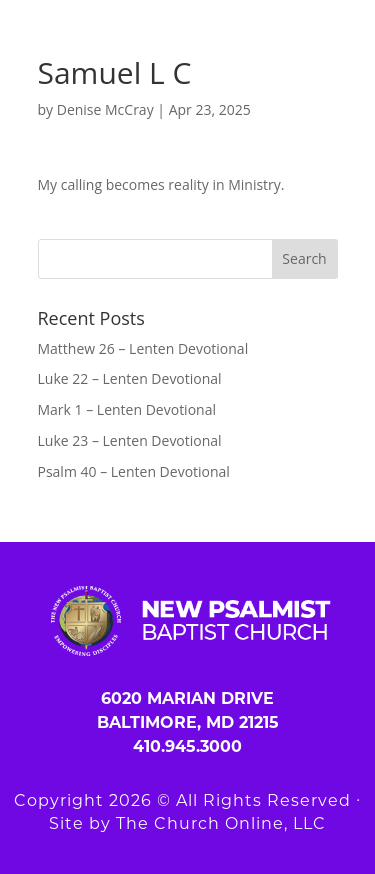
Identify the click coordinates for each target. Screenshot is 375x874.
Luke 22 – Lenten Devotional (130, 378)
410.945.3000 (187, 746)
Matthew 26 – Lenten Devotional (143, 348)
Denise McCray (105, 109)
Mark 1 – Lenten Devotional (127, 409)
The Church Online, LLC (221, 823)
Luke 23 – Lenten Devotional (130, 440)
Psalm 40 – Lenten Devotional (134, 471)
